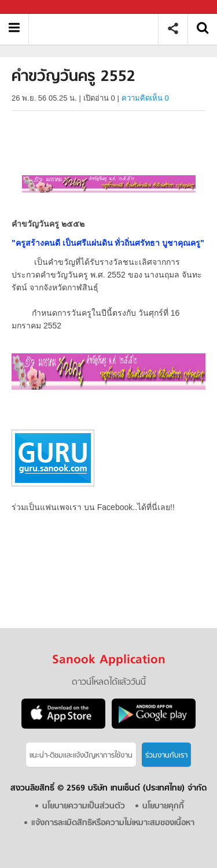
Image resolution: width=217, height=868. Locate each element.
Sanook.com (35, 7)
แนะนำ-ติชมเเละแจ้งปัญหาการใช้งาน (81, 756)
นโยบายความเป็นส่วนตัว (84, 806)
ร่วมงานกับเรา (166, 756)
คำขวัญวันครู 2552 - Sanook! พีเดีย (98, 29)
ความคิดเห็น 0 (145, 98)
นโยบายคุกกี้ (163, 806)
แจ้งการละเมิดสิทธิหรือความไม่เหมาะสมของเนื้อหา (113, 823)
